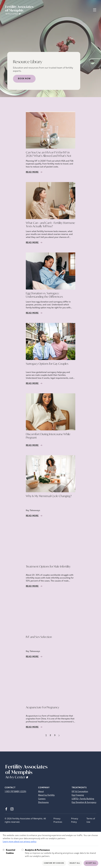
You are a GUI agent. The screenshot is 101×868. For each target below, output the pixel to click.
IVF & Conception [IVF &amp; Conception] (80, 792)
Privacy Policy (75, 820)
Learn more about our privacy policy (20, 842)
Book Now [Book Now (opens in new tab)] (24, 79)
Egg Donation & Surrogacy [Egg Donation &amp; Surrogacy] (84, 802)
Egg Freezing (78, 795)
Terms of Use (91, 820)
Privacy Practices (58, 820)
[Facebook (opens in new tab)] (6, 809)
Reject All (75, 863)
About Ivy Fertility (46, 795)
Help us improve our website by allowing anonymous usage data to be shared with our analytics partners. (62, 853)
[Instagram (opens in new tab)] (12, 809)
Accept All (91, 863)
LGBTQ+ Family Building (83, 799)
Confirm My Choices (54, 863)
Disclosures (43, 802)
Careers (42, 799)
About (41, 792)
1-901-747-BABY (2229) (15, 792)
